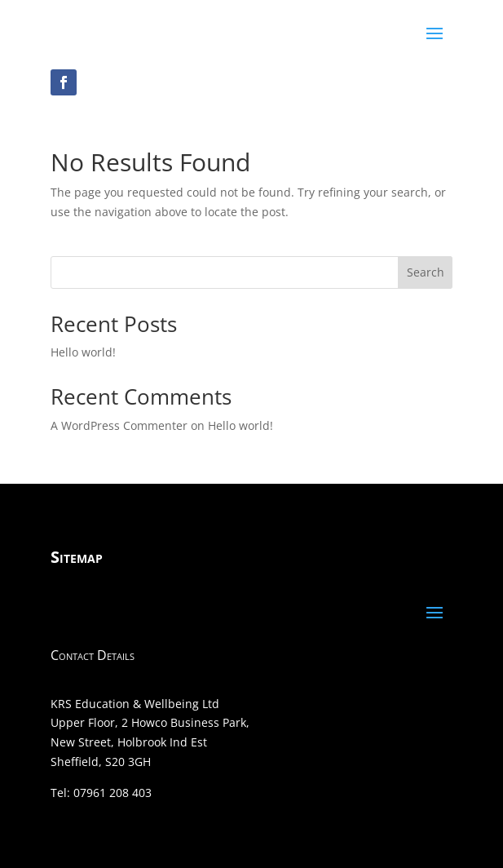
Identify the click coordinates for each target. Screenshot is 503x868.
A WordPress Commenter (119, 425)
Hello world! (83, 352)
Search (426, 272)
